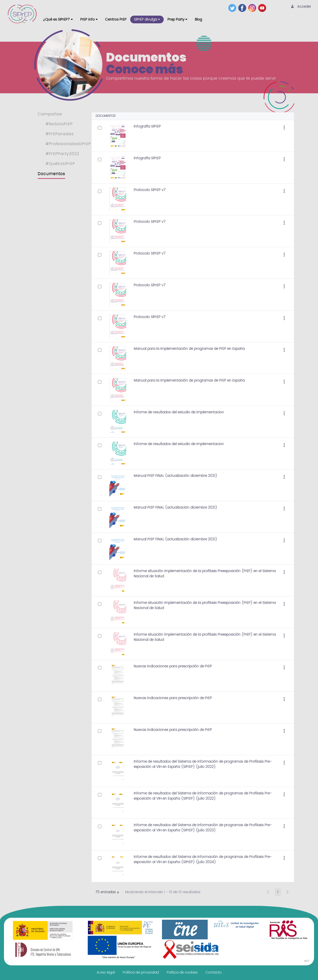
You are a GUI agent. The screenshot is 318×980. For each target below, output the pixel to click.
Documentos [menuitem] (51, 174)
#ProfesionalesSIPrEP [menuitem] (68, 144)
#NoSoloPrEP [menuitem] (59, 124)
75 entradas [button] (109, 893)
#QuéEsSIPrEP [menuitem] (60, 164)
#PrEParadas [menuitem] (60, 134)
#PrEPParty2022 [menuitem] (62, 154)
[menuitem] (58, 19)
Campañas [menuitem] (50, 114)
